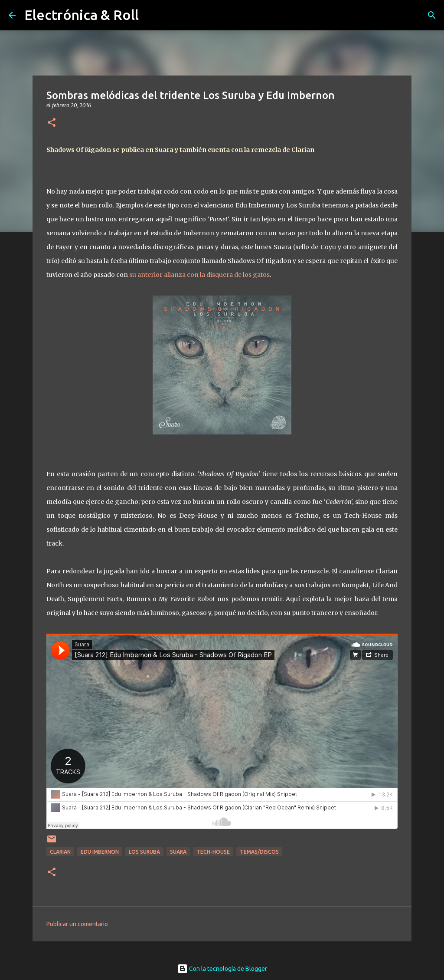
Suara (178, 852)
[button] (52, 123)
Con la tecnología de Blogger (222, 969)
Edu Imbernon (100, 852)
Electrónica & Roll (82, 15)
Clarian (60, 852)
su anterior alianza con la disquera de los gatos (199, 275)
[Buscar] (432, 15)
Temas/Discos (259, 852)
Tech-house (213, 852)
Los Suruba (144, 852)
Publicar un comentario (77, 924)
